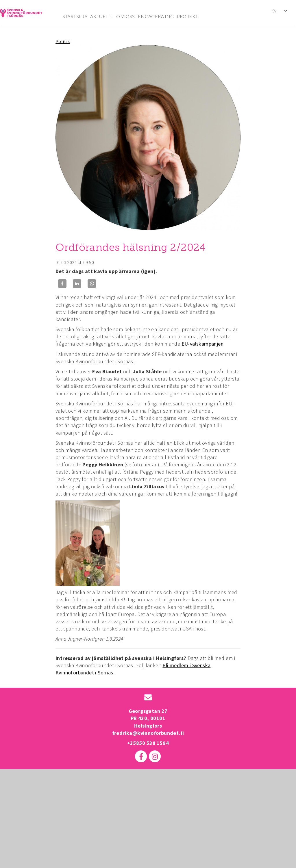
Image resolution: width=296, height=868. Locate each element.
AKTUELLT (102, 16)
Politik (63, 41)
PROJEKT (188, 16)
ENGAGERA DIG (156, 16)
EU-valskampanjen (202, 344)
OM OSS (125, 16)
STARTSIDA (75, 16)
